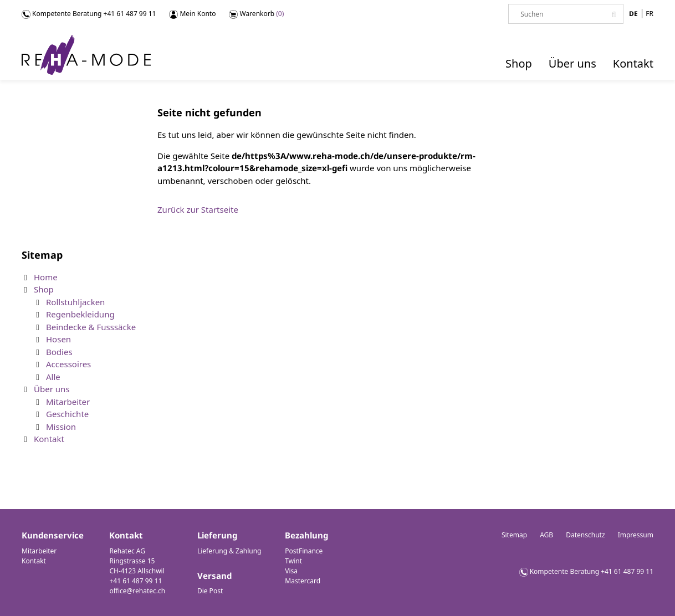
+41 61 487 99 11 (130, 14)
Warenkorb (256, 14)
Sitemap (514, 535)
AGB (546, 535)
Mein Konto (192, 14)
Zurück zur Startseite (198, 209)
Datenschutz (585, 535)
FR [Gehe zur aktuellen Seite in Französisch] (650, 14)
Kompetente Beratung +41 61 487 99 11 (592, 571)
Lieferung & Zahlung (229, 551)
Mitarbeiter (39, 551)
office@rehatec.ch (137, 591)
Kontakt (34, 561)
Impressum (636, 535)
